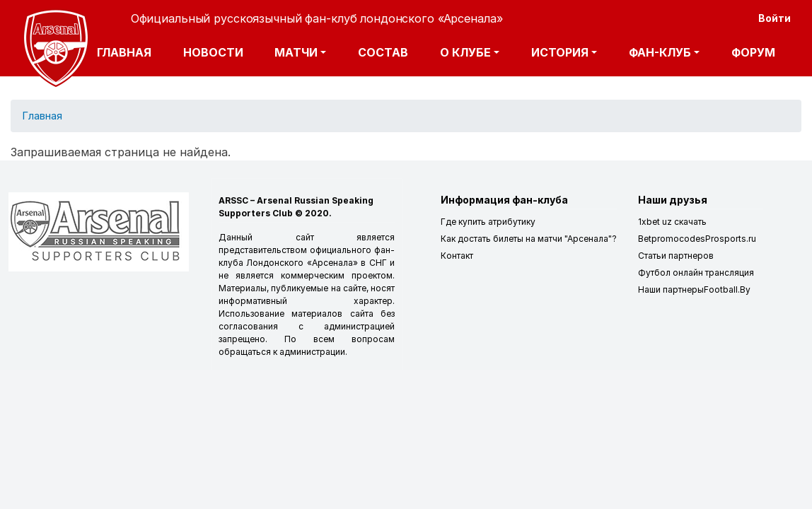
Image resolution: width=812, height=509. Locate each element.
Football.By (727, 289)
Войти (775, 18)
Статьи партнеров (676, 256)
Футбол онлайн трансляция (696, 273)
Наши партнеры (671, 289)
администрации (312, 352)
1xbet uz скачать (672, 222)
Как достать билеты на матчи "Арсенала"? (529, 239)
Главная (124, 52)
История (560, 52)
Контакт (457, 256)
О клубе (465, 52)
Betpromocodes (672, 239)
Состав (383, 52)
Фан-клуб (660, 52)
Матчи (296, 52)
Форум (753, 52)
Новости (213, 52)
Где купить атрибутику (488, 222)
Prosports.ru (731, 239)
